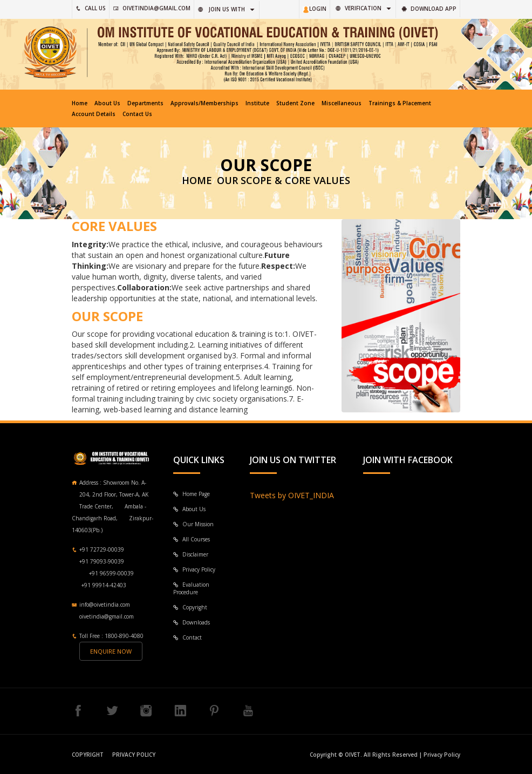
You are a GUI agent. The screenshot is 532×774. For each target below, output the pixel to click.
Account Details (94, 114)
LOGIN (315, 9)
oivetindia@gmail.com (152, 8)
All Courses (192, 539)
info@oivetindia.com (105, 605)
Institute (257, 103)
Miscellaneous (342, 103)
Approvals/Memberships (204, 103)
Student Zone (295, 103)
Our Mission (193, 524)
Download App (429, 9)
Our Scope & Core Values (284, 180)
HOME (197, 180)
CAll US (91, 8)
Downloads (192, 622)
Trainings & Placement (400, 103)
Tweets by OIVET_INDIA (292, 495)
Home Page (192, 494)
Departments (145, 103)
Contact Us (137, 114)
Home (80, 103)
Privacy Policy (194, 569)
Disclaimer (191, 554)
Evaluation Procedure (191, 588)
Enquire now (111, 651)
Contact (187, 637)
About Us (107, 103)
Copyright (190, 607)
